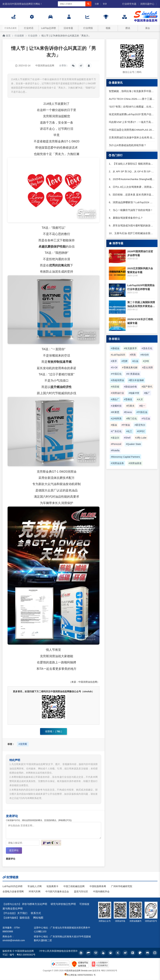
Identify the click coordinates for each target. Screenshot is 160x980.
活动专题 (68, 28)
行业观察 (19, 36)
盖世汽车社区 (81, 892)
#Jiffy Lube (141, 438)
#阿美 (133, 355)
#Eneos (128, 412)
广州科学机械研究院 (122, 886)
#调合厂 (115, 399)
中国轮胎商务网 (98, 886)
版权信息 (25, 918)
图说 (128, 28)
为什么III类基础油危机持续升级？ (128, 145)
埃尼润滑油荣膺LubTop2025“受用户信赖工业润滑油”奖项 (132, 114)
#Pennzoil (116, 444)
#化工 (129, 431)
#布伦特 (145, 355)
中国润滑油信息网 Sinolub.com (78, 971)
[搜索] (88, 4)
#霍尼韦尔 (140, 425)
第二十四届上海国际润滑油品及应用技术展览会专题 (141, 304)
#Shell (127, 438)
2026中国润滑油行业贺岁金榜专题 (140, 253)
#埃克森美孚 (130, 348)
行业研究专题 (129, 4)
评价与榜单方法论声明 (35, 904)
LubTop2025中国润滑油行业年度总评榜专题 (141, 287)
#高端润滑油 (117, 380)
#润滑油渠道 (135, 463)
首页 (7, 36)
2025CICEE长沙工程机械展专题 (140, 321)
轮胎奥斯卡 (52, 886)
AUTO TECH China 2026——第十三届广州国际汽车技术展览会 (132, 99)
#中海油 (126, 425)
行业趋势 (33, 36)
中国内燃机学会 (101, 892)
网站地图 (38, 918)
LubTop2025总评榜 (12, 886)
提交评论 (14, 851)
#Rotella (115, 450)
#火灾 (140, 399)
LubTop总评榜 (48, 28)
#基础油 (115, 348)
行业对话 (29, 28)
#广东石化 (116, 431)
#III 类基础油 (133, 374)
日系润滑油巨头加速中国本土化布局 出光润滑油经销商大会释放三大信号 (132, 137)
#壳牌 (125, 361)
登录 (105, 4)
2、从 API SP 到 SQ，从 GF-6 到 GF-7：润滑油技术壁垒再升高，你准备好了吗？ (132, 171)
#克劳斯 (23, 744)
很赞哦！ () (54, 731)
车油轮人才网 (35, 886)
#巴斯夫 (130, 406)
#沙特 (146, 361)
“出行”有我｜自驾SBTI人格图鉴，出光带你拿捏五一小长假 (132, 107)
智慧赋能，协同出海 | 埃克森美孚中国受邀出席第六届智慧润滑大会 (132, 91)
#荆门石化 (132, 419)
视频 (108, 28)
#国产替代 (147, 387)
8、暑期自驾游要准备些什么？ (126, 218)
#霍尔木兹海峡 (136, 380)
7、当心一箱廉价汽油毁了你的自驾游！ (131, 210)
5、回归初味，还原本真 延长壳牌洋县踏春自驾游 (132, 195)
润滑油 (57, 116)
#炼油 (114, 425)
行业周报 (88, 28)
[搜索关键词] (72, 4)
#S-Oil (114, 367)
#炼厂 (147, 393)
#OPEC (141, 431)
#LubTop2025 (118, 355)
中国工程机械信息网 (74, 886)
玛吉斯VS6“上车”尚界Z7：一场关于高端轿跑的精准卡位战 (132, 122)
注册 (97, 4)
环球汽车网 (35, 892)
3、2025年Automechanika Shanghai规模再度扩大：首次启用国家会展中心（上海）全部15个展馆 (132, 179)
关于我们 (22, 913)
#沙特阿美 (116, 419)
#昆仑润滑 (147, 367)
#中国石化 (116, 374)
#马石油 (146, 419)
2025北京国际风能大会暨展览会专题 (140, 270)
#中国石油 (142, 412)
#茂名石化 (147, 348)
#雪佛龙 (128, 399)
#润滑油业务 (117, 463)
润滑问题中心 (147, 4)
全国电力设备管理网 (13, 892)
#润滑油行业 (117, 393)
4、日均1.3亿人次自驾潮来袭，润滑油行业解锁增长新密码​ (132, 187)
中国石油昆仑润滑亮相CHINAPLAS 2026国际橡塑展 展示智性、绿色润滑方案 (132, 130)
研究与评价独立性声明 (63, 904)
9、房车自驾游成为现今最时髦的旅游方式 (132, 225)
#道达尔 (115, 438)
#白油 (135, 361)
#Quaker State (133, 444)
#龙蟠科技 (116, 406)
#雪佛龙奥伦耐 (130, 367)
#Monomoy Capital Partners (125, 457)
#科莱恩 (115, 412)
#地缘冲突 (134, 393)
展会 (148, 28)
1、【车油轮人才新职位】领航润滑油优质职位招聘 (132, 164)
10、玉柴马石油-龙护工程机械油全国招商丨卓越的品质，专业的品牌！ (132, 233)
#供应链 (115, 387)
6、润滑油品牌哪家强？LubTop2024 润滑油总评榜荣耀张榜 (132, 202)
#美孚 (114, 361)
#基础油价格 (130, 387)
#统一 (142, 406)
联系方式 (36, 913)
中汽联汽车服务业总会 (57, 892)
